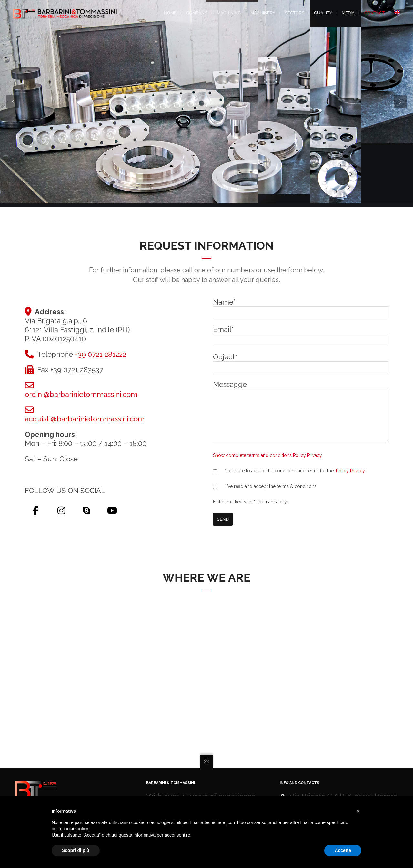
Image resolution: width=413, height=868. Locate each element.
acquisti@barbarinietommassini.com (85, 416)
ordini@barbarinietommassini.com (81, 391)
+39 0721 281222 (101, 351)
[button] (358, 811)
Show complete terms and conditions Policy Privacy (267, 462)
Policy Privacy (350, 477)
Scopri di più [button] (76, 850)
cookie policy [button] (75, 829)
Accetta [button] (343, 850)
